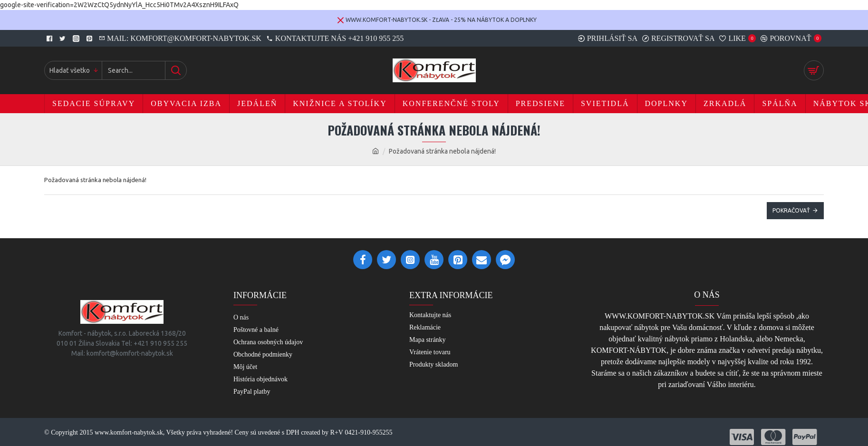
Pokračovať (791, 210)
